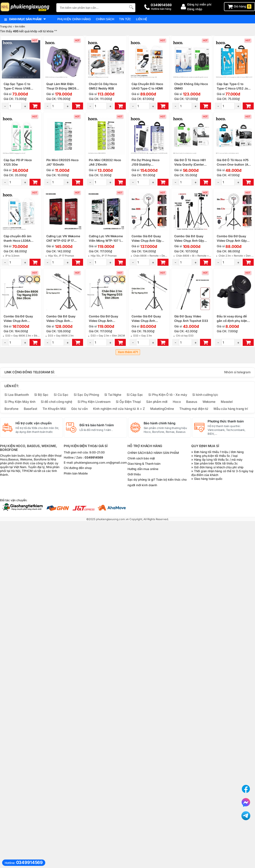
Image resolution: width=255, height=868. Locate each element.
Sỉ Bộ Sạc (41, 395)
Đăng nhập (195, 9)
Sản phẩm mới (157, 402)
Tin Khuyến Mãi (54, 409)
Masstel (227, 402)
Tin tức (125, 19)
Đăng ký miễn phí (199, 4)
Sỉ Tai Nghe (113, 395)
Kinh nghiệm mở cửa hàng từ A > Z (119, 409)
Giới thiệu (134, 474)
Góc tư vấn (79, 409)
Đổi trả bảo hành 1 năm (97, 425)
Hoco (177, 402)
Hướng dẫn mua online (143, 469)
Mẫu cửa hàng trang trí (231, 409)
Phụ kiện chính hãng (74, 19)
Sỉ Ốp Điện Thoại (128, 402)
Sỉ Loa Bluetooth (17, 395)
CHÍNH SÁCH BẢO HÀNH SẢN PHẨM (153, 453)
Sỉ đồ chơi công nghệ (57, 402)
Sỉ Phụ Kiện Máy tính (20, 402)
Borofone (11, 409)
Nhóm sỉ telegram (237, 372)
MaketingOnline (162, 409)
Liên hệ (142, 19)
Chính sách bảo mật (141, 458)
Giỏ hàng (239, 6)
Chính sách (105, 19)
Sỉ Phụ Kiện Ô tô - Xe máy (168, 395)
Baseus (192, 402)
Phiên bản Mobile (76, 474)
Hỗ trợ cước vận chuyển (34, 423)
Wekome (209, 402)
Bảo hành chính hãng (159, 423)
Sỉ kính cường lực (205, 395)
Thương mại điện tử (194, 409)
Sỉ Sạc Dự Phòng (86, 395)
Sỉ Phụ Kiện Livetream (94, 402)
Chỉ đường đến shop (78, 468)
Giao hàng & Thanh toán (144, 464)
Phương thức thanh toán (226, 421)
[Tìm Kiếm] (131, 7)
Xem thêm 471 (128, 352)
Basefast (30, 409)
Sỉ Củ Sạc (61, 395)
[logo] (26, 7)
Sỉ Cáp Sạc (135, 395)
